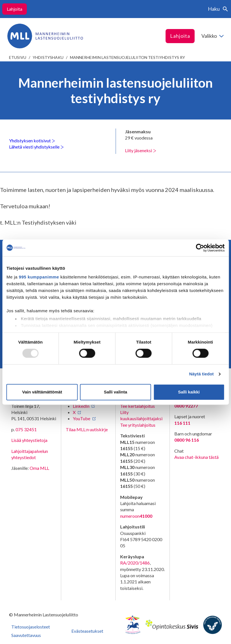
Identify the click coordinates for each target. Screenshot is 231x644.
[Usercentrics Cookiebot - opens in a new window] (200, 248)
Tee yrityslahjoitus (138, 425)
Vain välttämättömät (42, 392)
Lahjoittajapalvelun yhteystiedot (30, 454)
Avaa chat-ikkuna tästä (196, 457)
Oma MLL (39, 468)
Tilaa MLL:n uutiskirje (87, 429)
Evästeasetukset (87, 631)
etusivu (18, 57)
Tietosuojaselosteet (31, 627)
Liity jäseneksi (141, 150)
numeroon (136, 516)
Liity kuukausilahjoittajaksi (141, 415)
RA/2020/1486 (135, 563)
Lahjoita (15, 9)
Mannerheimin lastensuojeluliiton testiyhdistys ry (127, 57)
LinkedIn (81, 406)
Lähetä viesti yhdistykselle (36, 147)
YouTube (82, 418)
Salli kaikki (189, 392)
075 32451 (26, 429)
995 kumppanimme (39, 277)
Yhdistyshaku (48, 57)
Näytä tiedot (202, 374)
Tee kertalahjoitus (137, 406)
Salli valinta (115, 392)
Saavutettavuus (26, 635)
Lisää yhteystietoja (29, 440)
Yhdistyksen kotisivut (32, 140)
